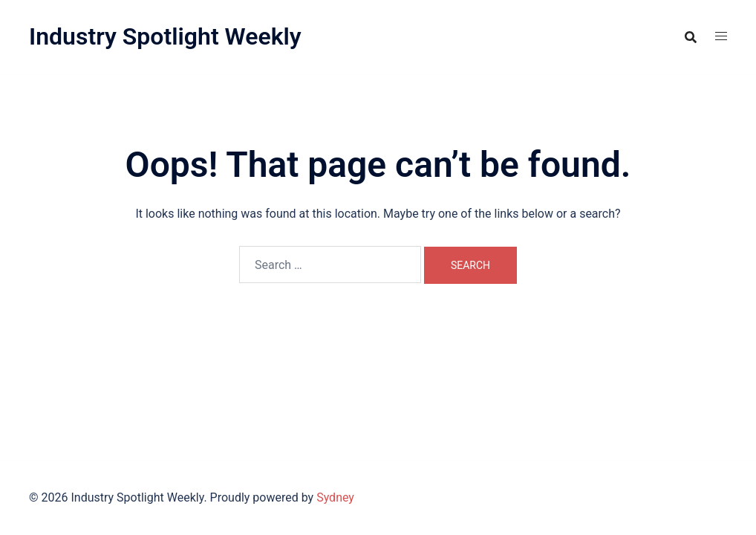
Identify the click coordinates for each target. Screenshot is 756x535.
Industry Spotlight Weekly (165, 36)
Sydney (335, 497)
